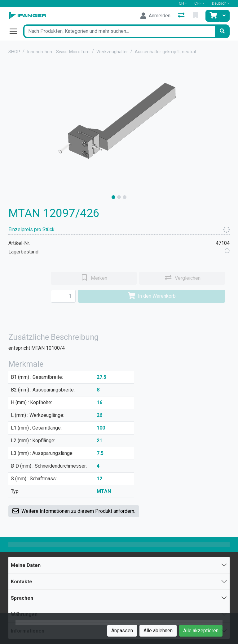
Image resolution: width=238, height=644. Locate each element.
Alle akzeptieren (201, 631)
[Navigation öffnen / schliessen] (16, 31)
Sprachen (22, 598)
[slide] (113, 197)
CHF (198, 3)
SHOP (14, 52)
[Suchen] (222, 31)
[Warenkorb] (213, 16)
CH (181, 3)
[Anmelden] (155, 16)
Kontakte (22, 582)
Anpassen (122, 631)
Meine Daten (26, 565)
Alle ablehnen (158, 631)
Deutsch (219, 3)
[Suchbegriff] (119, 31)
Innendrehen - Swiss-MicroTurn (58, 52)
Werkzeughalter (112, 52)
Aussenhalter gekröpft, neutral (165, 52)
